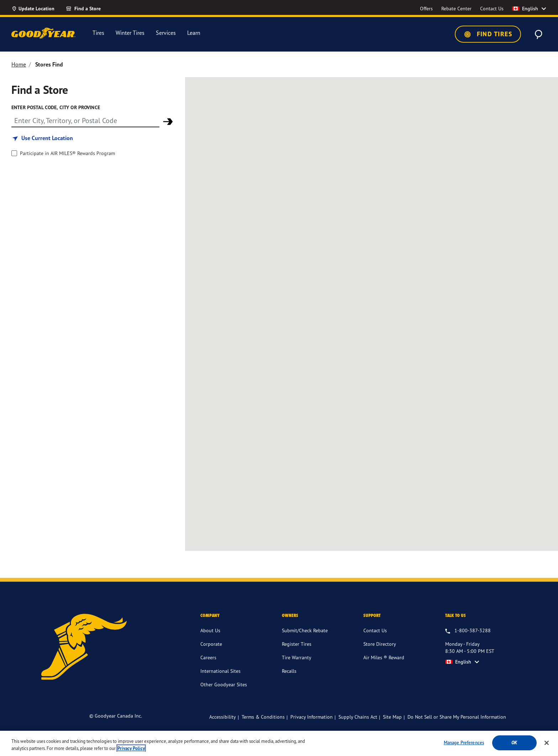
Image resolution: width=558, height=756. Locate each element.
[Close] (547, 743)
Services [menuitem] (166, 33)
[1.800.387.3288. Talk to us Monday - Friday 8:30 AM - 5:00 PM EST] (468, 631)
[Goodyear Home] (43, 33)
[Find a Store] (96, 9)
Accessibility (223, 717)
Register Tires (297, 644)
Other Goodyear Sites (224, 684)
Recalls (289, 671)
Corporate (211, 644)
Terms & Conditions (263, 717)
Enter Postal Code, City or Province (56, 107)
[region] (279, 743)
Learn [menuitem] (194, 33)
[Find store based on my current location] (42, 138)
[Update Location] (33, 9)
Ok (514, 743)
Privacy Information (312, 717)
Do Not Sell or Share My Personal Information (457, 717)
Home (19, 64)
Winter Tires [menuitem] (130, 33)
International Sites (220, 671)
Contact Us (375, 630)
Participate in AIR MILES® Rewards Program (67, 153)
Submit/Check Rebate (305, 630)
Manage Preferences (464, 742)
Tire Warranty (297, 657)
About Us (210, 630)
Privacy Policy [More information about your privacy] (131, 748)
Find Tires (488, 34)
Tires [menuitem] (98, 33)
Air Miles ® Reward (384, 657)
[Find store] (85, 120)
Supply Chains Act (358, 717)
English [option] (525, 9)
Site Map (392, 717)
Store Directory (380, 644)
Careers (208, 657)
